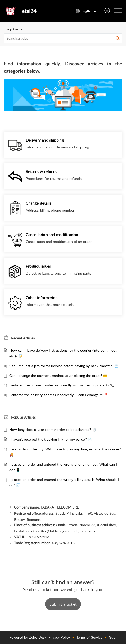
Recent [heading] (23, 338)
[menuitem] (107, 11)
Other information (42, 298)
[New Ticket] (63, 604)
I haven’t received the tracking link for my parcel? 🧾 (51, 439)
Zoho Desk (38, 637)
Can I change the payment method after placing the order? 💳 (58, 375)
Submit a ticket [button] (63, 604)
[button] (86, 11)
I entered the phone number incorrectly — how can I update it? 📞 (62, 385)
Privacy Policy (59, 637)
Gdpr (113, 637)
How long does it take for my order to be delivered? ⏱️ (53, 429)
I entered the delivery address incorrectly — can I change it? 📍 (59, 395)
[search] (63, 38)
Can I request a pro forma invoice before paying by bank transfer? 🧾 (64, 366)
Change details (39, 203)
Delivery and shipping (45, 140)
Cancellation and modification (52, 235)
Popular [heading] (23, 417)
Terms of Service (89, 637)
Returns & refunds (41, 171)
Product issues (38, 266)
